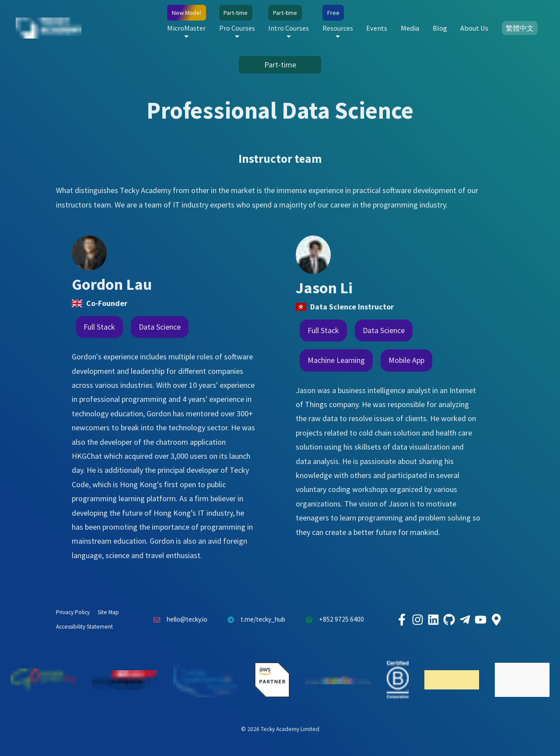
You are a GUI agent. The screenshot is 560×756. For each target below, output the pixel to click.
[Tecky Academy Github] (449, 620)
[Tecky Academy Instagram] (417, 620)
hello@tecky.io (178, 620)
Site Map (108, 612)
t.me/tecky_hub (254, 620)
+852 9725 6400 (332, 620)
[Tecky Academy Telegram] (465, 620)
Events (377, 28)
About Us (474, 28)
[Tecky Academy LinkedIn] (433, 620)
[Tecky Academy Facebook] (402, 620)
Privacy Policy (73, 612)
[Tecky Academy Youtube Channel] (480, 620)
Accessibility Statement (84, 627)
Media (410, 28)
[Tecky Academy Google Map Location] (496, 620)
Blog (440, 28)
